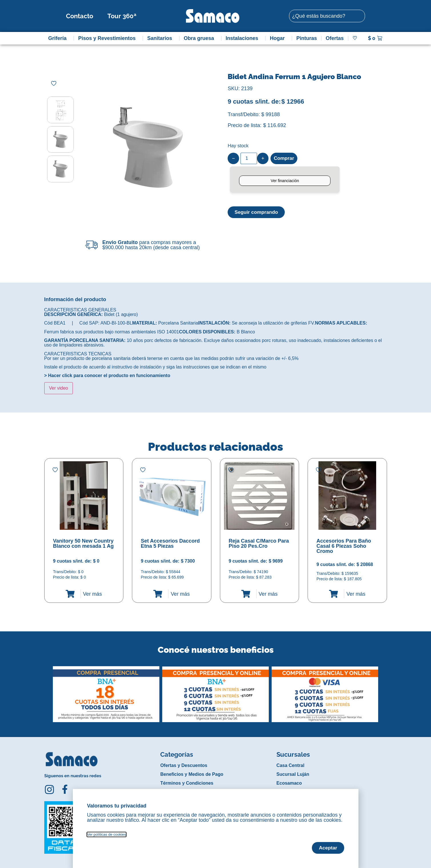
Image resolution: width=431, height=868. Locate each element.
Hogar (279, 38)
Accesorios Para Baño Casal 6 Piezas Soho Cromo (344, 546)
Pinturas (307, 38)
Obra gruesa (200, 38)
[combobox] (327, 16)
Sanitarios (161, 38)
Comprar (284, 158)
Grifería (59, 38)
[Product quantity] (249, 158)
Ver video (59, 388)
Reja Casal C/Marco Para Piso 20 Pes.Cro (259, 543)
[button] (48, 690)
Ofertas (335, 38)
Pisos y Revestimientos (108, 38)
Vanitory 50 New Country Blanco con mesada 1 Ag (83, 543)
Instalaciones (243, 38)
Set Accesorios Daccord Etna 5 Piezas (170, 543)
